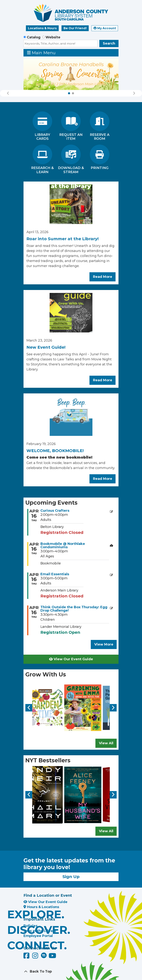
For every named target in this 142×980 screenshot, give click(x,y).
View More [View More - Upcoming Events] (104, 644)
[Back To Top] (71, 972)
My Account (105, 28)
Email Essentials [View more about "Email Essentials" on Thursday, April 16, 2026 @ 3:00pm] (55, 574)
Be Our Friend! (75, 28)
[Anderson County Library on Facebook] (27, 957)
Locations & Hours (42, 28)
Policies (30, 926)
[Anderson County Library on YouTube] (52, 957)
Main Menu (41, 53)
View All (106, 743)
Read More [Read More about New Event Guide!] (103, 380)
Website (53, 37)
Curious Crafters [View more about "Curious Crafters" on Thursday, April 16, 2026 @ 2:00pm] (55, 511)
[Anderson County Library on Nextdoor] (44, 955)
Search (109, 43)
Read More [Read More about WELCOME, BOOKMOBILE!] (103, 479)
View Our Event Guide (71, 659)
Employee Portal (38, 936)
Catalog (34, 37)
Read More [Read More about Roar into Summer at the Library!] (103, 277)
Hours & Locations (41, 907)
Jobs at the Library (40, 931)
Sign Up (71, 877)
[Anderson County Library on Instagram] (36, 957)
